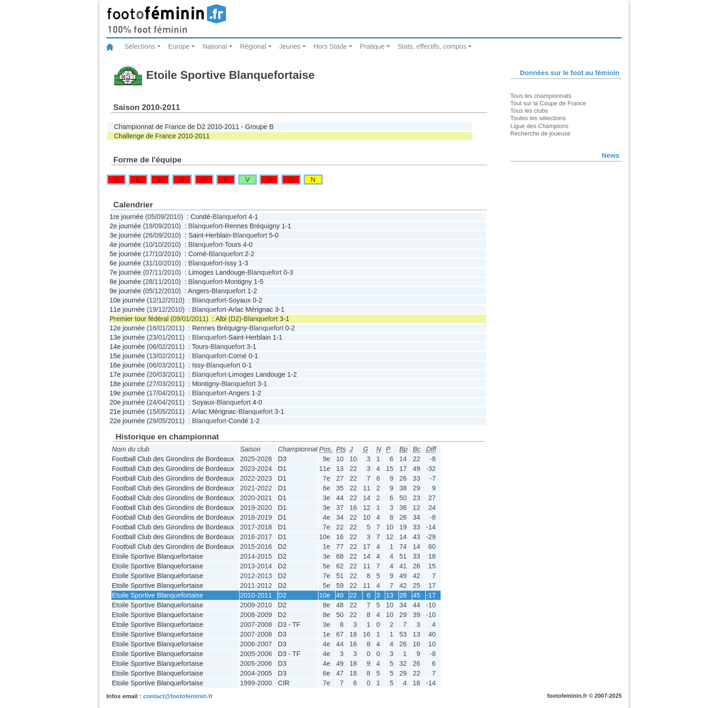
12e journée (127, 328)
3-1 (280, 309)
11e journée (127, 309)
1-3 (244, 263)
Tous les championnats (541, 96)
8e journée (125, 282)
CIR (284, 683)
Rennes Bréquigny (252, 226)
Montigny (238, 282)
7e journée (125, 272)
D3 (282, 459)
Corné (198, 254)
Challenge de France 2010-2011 (162, 136)
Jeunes (290, 46)
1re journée (127, 217)
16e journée (127, 365)
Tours (233, 245)
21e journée (127, 412)
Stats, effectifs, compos (432, 46)
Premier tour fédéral (139, 319)
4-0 (248, 245)
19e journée (127, 393)
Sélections (140, 46)
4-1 (253, 217)
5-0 (274, 235)
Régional (253, 46)
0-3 (288, 272)
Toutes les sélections (538, 118)
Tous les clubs (529, 111)
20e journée (127, 402)
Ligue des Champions (539, 126)
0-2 (257, 300)
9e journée (125, 291)
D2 (282, 547)
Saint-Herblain (210, 235)
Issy (231, 263)
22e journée (127, 421)
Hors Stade (330, 46)
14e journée (127, 347)
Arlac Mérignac (251, 309)
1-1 (286, 226)
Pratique (372, 46)
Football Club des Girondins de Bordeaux (173, 459)
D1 (282, 469)
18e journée (127, 384)
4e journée (125, 245)
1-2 (252, 291)
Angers (199, 291)
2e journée (125, 226)
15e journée (127, 356)
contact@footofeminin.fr (178, 696)
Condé (200, 217)
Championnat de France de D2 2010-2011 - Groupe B (194, 127)
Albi (221, 319)
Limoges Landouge (217, 272)
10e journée (127, 300)
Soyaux (240, 300)
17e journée (127, 374)
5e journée (125, 254)
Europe (179, 46)
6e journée (125, 263)
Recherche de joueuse (540, 133)
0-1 (253, 356)
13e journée (127, 337)
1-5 (258, 282)
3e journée (125, 235)
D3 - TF (289, 624)
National (215, 46)
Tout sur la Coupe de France (548, 103)
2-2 (250, 254)
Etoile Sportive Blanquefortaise (158, 556)
